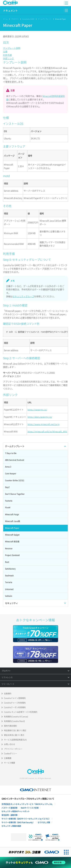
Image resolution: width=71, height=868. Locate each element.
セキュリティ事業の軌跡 (11, 826)
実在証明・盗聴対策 (10, 815)
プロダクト (15, 19)
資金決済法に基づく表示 (14, 735)
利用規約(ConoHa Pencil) (14, 721)
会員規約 (8, 694)
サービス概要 (10, 763)
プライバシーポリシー (13, 749)
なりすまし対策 (44, 822)
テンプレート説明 (12, 48)
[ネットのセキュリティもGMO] (36, 862)
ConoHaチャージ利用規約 (15, 703)
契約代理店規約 (10, 726)
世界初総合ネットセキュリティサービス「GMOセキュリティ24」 (28, 804)
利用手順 (7, 55)
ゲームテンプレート (45, 19)
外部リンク (8, 58)
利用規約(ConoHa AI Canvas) (16, 717)
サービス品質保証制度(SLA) (15, 740)
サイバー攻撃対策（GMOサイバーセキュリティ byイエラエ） (26, 819)
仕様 (5, 51)
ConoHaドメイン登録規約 (15, 698)
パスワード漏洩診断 (10, 808)
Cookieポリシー (11, 754)
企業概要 (8, 758)
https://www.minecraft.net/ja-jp (43, 424)
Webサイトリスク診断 (30, 808)
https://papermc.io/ (37, 410)
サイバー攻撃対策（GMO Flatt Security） (18, 822)
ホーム (5, 19)
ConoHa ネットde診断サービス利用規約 (21, 712)
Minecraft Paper (60, 19)
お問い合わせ (10, 744)
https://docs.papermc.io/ (40, 417)
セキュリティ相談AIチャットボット (16, 811)
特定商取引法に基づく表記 (15, 730)
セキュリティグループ (23, 296)
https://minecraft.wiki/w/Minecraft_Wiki (47, 431)
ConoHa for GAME (28, 19)
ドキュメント (10, 11)
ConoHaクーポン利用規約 (15, 707)
